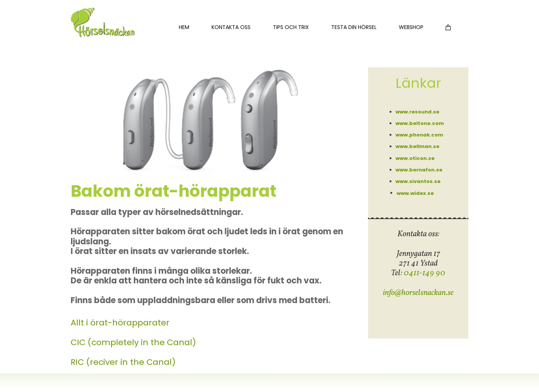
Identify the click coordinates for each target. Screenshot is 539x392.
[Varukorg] (448, 27)
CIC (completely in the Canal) (133, 342)
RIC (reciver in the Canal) (123, 362)
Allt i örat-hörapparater (120, 323)
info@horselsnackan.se (418, 293)
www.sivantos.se (418, 181)
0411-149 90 (425, 273)
